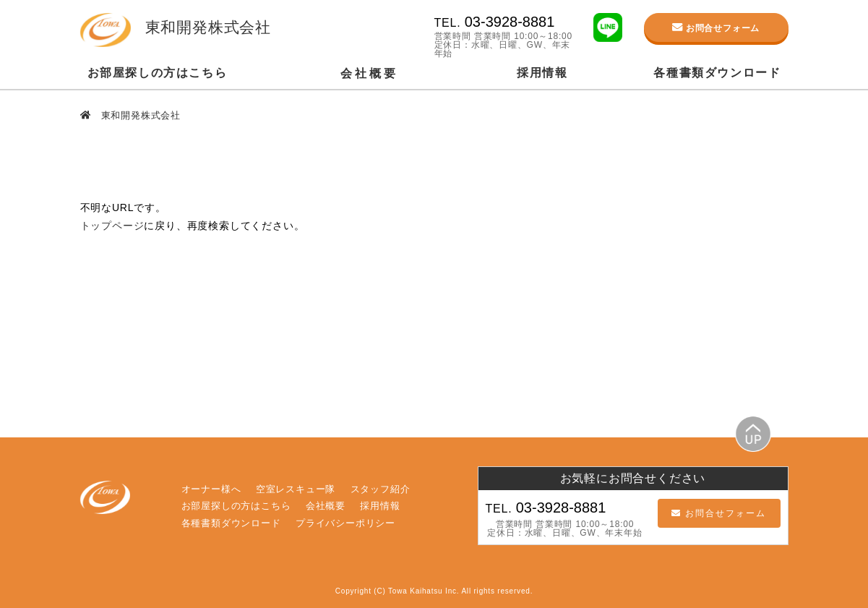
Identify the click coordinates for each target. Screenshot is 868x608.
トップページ (112, 226)
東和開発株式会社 (139, 115)
